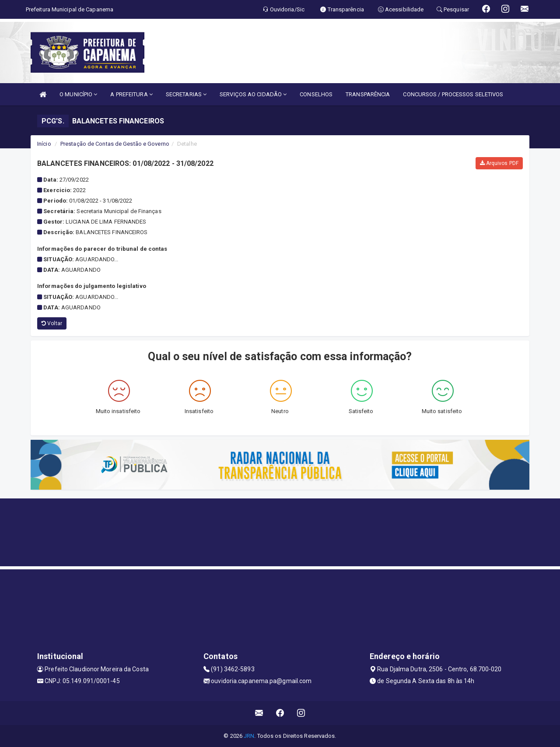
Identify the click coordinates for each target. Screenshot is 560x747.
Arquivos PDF (499, 163)
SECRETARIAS (186, 94)
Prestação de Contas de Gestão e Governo (115, 144)
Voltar (52, 323)
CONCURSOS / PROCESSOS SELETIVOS (453, 94)
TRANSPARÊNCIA (368, 94)
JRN (249, 736)
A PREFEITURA (131, 94)
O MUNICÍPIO (78, 94)
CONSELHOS (316, 94)
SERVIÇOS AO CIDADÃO (253, 94)
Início (44, 144)
